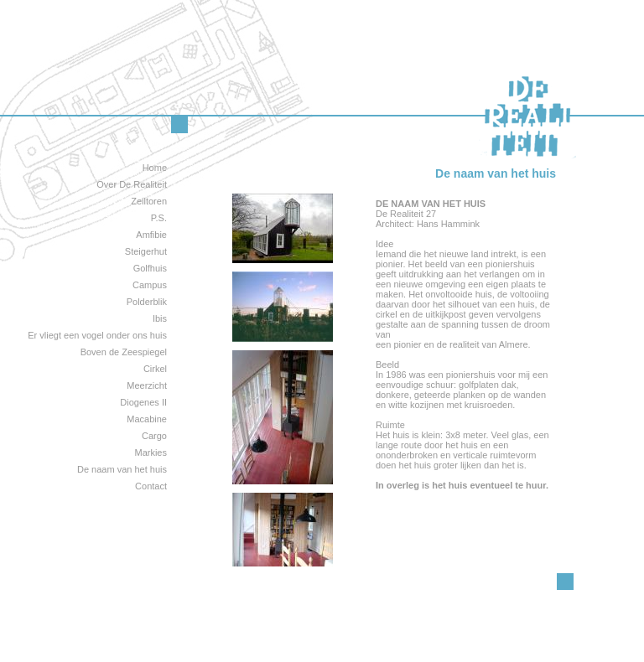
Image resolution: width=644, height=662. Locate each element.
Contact (151, 486)
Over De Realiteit (132, 184)
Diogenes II (143, 402)
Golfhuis (150, 268)
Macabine (147, 419)
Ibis (160, 318)
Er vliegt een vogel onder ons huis (97, 335)
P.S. (159, 218)
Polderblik (147, 302)
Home (155, 168)
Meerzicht (147, 385)
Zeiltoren (149, 201)
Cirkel (155, 369)
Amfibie (151, 235)
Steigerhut (146, 251)
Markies (151, 453)
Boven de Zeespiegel (124, 352)
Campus (150, 285)
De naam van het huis (122, 469)
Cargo (154, 436)
